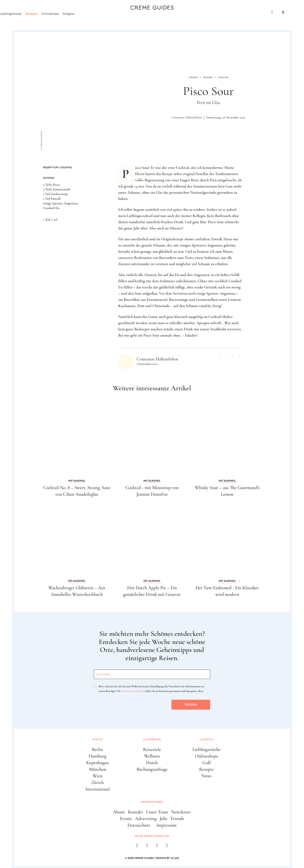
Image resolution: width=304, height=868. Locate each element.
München (98, 769)
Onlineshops (70, 20)
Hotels (152, 763)
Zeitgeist (88, 20)
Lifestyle (75, 12)
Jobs (164, 819)
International (98, 789)
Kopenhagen (98, 763)
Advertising (146, 819)
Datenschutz (139, 825)
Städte (25, 12)
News (206, 776)
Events (126, 819)
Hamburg (98, 756)
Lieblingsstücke (31, 20)
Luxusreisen (49, 12)
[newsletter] (167, 847)
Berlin (98, 750)
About (119, 812)
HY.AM (175, 858)
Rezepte (51, 20)
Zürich (98, 783)
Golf (206, 763)
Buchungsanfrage (152, 769)
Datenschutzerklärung (133, 691)
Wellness (152, 756)
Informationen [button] (152, 802)
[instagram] (147, 847)
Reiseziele (152, 750)
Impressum (167, 825)
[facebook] (137, 847)
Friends (177, 819)
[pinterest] (157, 847)
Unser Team (157, 812)
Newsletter (181, 812)
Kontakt (135, 812)
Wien (98, 776)
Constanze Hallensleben (187, 117)
